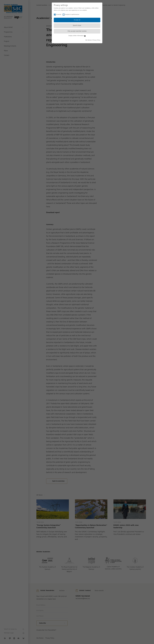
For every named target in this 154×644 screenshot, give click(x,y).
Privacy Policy (96, 40)
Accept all (77, 20)
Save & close (77, 26)
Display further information (77, 36)
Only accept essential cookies (77, 31)
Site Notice (88, 40)
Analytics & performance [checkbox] (72, 14)
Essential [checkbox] (59, 14)
